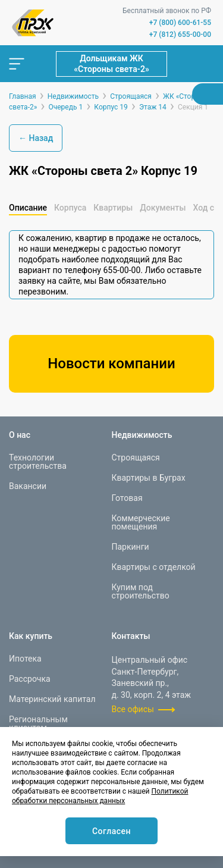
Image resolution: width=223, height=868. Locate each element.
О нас (20, 435)
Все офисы (133, 709)
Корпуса (70, 208)
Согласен (111, 831)
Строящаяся (136, 457)
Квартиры (113, 208)
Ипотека (25, 659)
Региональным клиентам (38, 723)
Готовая (127, 498)
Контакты (131, 636)
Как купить (31, 636)
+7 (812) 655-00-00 (180, 35)
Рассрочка (30, 679)
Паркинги (131, 547)
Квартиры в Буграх (149, 478)
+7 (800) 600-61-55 (180, 23)
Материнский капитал (52, 699)
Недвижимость (142, 435)
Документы (163, 208)
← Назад (36, 138)
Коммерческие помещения (141, 522)
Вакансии (28, 486)
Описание (28, 208)
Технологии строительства (38, 462)
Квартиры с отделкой (154, 567)
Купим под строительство (141, 591)
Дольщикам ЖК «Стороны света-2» (111, 64)
